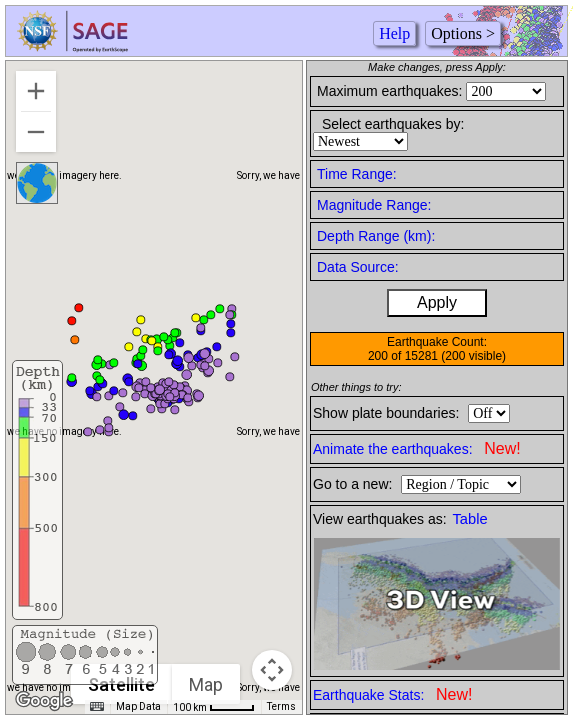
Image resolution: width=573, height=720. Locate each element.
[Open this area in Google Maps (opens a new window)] (44, 701)
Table (470, 519)
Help (394, 33)
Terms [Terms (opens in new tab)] (281, 706)
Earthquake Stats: (392, 694)
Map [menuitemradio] (206, 684)
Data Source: (358, 267)
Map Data (138, 706)
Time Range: (357, 174)
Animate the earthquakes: (417, 448)
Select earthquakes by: (393, 124)
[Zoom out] (36, 132)
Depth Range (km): (376, 236)
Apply (437, 302)
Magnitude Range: (374, 205)
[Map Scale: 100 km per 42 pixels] (214, 707)
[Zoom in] (36, 91)
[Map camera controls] (272, 670)
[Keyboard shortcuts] (97, 707)
